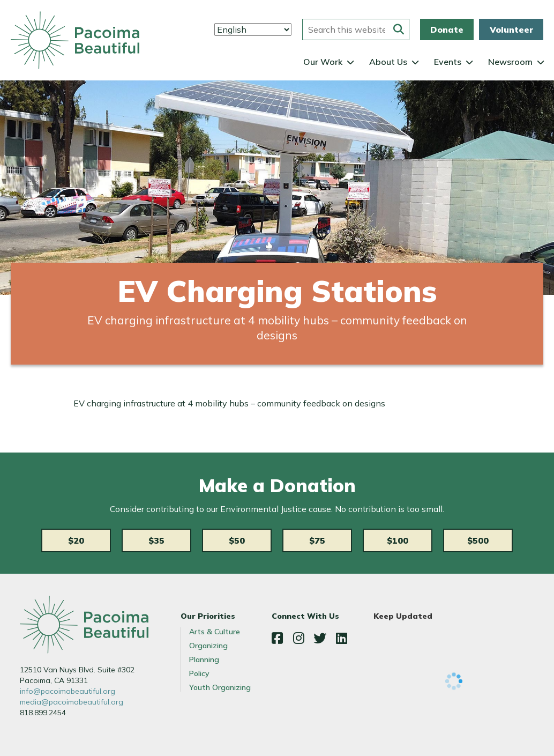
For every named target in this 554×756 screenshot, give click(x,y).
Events (448, 62)
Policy (199, 673)
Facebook (277, 638)
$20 (76, 540)
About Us (388, 62)
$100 (398, 540)
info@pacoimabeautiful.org (68, 691)
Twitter (320, 638)
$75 (317, 540)
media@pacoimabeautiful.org (72, 702)
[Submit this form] (399, 29)
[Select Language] (253, 29)
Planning (204, 659)
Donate (447, 29)
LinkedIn (341, 638)
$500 (478, 540)
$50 (237, 540)
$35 (156, 540)
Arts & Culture (215, 632)
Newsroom (510, 62)
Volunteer (511, 29)
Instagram (298, 638)
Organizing (208, 646)
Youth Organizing (220, 687)
